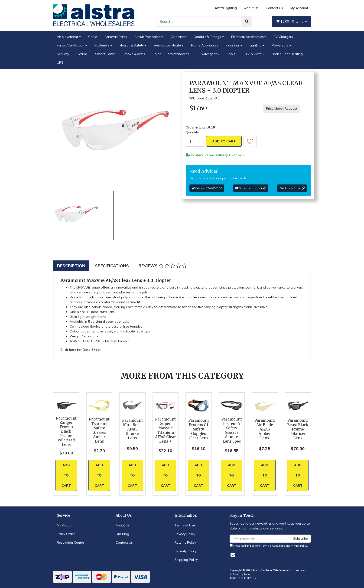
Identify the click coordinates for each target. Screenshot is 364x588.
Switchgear (208, 54)
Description (71, 266)
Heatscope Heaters (169, 45)
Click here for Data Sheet (80, 350)
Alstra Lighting (226, 8)
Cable (93, 37)
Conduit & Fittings (207, 37)
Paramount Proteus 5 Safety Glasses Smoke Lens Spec (232, 430)
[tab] (71, 266)
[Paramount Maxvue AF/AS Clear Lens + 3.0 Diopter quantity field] (195, 141)
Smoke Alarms (134, 54)
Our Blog (122, 534)
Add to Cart (224, 141)
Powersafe (280, 45)
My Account (66, 525)
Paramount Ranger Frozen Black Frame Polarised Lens (66, 431)
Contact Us (274, 8)
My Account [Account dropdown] (299, 8)
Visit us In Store (292, 188)
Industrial (233, 45)
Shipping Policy (186, 560)
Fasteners (102, 45)
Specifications (112, 266)
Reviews (163, 266)
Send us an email (251, 188)
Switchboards (179, 54)
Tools (231, 54)
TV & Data (253, 54)
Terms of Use (185, 525)
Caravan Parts (116, 37)
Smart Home (105, 54)
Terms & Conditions (273, 546)
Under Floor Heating (287, 54)
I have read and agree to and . (269, 545)
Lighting (256, 45)
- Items (290, 21)
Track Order (66, 534)
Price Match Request (282, 108)
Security (63, 54)
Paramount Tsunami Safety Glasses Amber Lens (99, 430)
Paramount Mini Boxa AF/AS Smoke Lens (132, 429)
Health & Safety (132, 45)
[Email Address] (260, 539)
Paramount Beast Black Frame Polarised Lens (298, 429)
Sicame (82, 54)
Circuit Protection (148, 37)
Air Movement (67, 37)
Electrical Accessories (247, 37)
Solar (157, 54)
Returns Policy (185, 542)
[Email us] (233, 555)
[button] (250, 141)
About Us (251, 8)
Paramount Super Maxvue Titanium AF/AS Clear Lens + (166, 430)
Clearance (178, 37)
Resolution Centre (70, 542)
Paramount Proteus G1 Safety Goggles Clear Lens (199, 429)
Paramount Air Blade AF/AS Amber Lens (265, 429)
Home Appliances (205, 45)
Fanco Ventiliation (71, 45)
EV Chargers (283, 37)
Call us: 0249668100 (207, 188)
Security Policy (185, 551)
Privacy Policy (185, 534)
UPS (60, 62)
